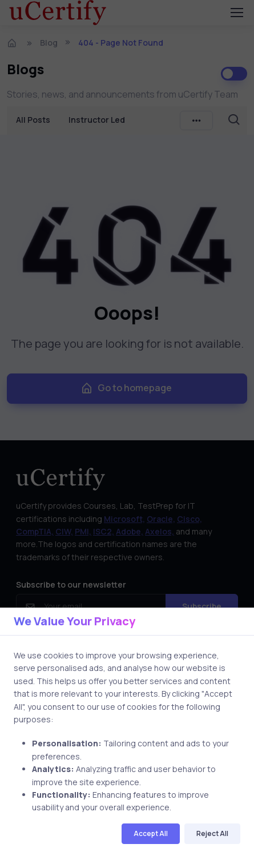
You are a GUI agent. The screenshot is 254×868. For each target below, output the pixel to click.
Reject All (212, 833)
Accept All (151, 833)
